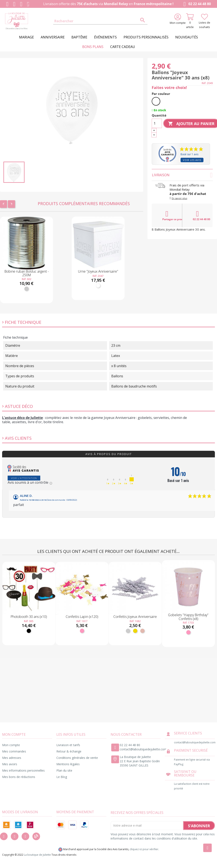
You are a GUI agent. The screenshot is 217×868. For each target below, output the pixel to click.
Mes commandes (14, 751)
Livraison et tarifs (68, 745)
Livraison (182, 175)
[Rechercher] (100, 21)
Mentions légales (68, 764)
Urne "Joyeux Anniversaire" (98, 271)
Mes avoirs (10, 764)
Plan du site (64, 770)
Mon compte (11, 745)
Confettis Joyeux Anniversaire (135, 617)
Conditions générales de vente (77, 758)
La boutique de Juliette (37, 855)
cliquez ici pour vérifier (144, 849)
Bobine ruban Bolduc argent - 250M (27, 273)
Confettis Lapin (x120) (82, 617)
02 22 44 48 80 (196, 4)
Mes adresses (12, 758)
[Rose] (82, 631)
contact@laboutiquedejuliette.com (143, 749)
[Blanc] (98, 286)
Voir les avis (192, 160)
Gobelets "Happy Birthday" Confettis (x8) (188, 617)
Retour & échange (69, 751)
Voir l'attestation (24, 478)
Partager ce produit (172, 216)
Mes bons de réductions (19, 777)
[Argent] (26, 289)
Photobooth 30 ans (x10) (29, 617)
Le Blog (62, 777)
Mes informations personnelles (23, 770)
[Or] (135, 631)
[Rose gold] (142, 631)
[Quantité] (157, 123)
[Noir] (29, 631)
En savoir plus (179, 198)
